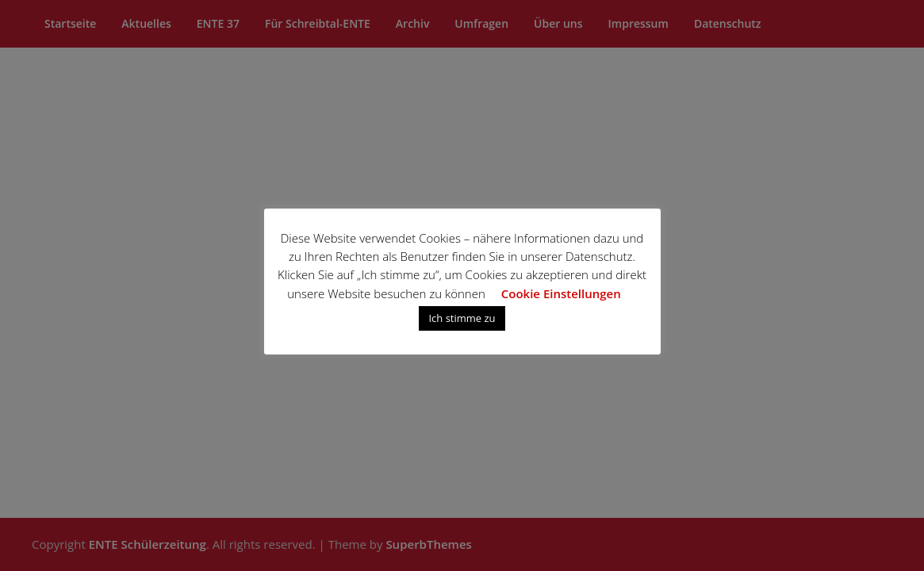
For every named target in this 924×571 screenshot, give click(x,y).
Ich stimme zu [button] (462, 318)
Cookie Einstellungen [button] (561, 293)
